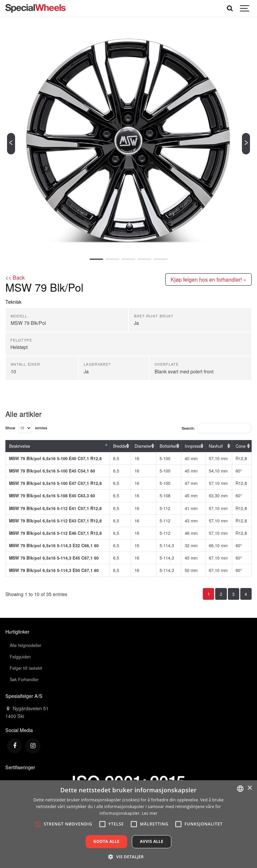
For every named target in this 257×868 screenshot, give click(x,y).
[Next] (246, 144)
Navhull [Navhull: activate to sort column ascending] (216, 446)
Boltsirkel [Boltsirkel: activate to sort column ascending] (168, 446)
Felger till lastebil (26, 668)
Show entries (26, 428)
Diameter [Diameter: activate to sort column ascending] (143, 446)
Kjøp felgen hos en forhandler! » (208, 279)
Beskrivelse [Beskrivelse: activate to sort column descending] (20, 446)
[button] (128, 857)
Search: (217, 428)
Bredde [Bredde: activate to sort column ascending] (120, 446)
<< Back (15, 277)
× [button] (249, 788)
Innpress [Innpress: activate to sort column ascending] (193, 446)
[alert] (128, 824)
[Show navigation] (245, 8)
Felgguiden (20, 657)
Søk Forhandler (24, 679)
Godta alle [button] (106, 841)
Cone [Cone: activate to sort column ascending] (241, 446)
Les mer (150, 813)
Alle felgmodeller (25, 645)
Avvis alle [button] (152, 841)
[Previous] (11, 144)
